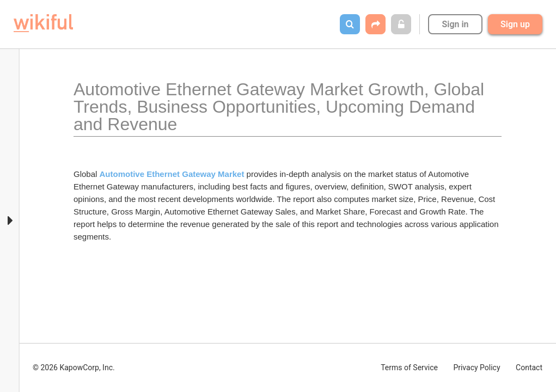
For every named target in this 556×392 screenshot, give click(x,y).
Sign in (455, 24)
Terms (409, 367)
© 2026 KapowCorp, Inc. (74, 367)
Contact (529, 367)
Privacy (476, 367)
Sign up (515, 24)
